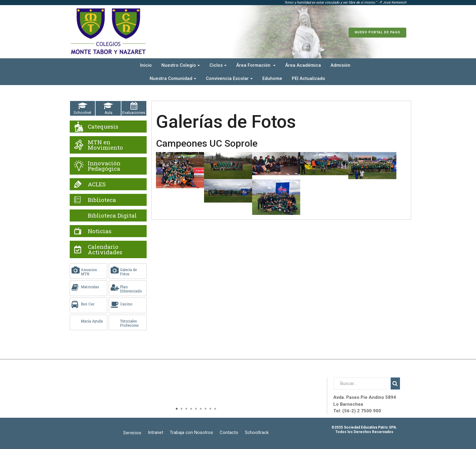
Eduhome (272, 78)
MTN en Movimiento (105, 145)
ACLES (97, 184)
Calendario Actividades (105, 249)
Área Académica (303, 65)
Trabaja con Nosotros (191, 432)
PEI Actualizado (308, 78)
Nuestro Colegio (181, 65)
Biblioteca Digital (112, 215)
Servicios (132, 433)
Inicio (146, 65)
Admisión (340, 65)
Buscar (395, 383)
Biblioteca (102, 200)
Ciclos (218, 65)
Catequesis (103, 126)
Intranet (156, 432)
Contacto (229, 432)
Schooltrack (257, 432)
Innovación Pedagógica (104, 166)
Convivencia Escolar (229, 78)
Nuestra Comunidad (173, 78)
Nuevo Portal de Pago (377, 32)
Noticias (100, 231)
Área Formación (256, 65)
